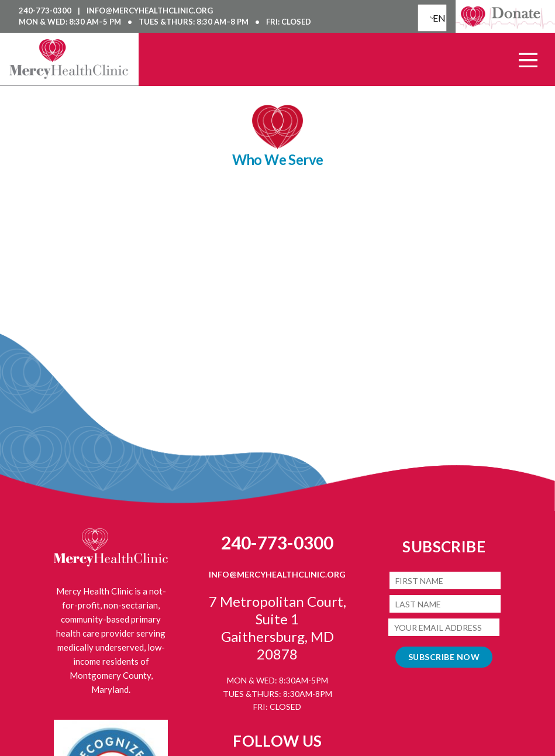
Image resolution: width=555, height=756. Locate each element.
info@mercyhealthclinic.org (150, 11)
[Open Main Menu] (528, 60)
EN (436, 18)
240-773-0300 (46, 11)
